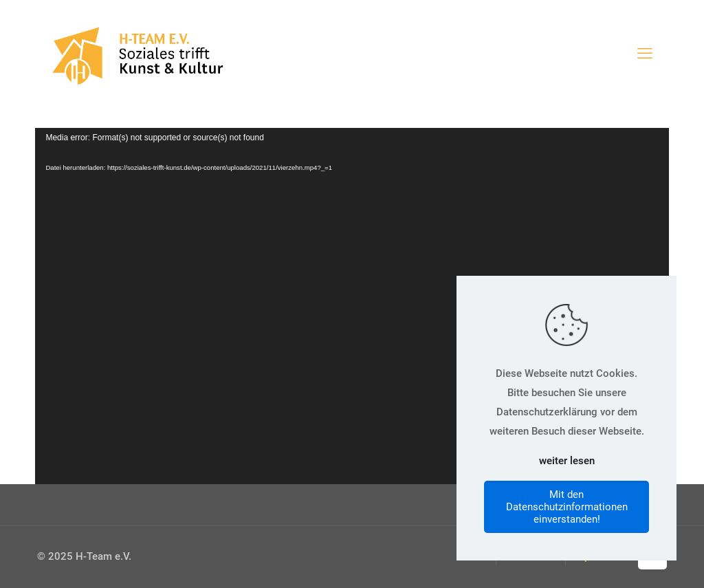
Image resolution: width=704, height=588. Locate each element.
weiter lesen (567, 461)
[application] (352, 306)
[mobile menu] (645, 54)
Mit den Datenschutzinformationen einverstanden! (567, 507)
